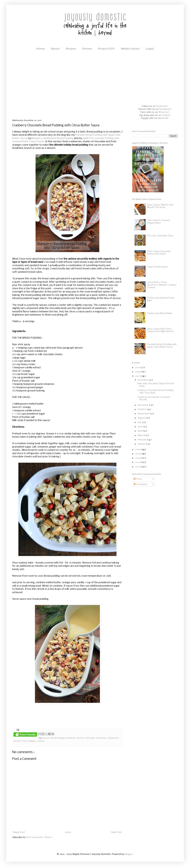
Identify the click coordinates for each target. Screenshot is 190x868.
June (140, 427)
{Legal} (150, 49)
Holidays (32, 741)
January (142, 444)
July (140, 422)
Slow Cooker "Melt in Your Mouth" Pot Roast (160, 206)
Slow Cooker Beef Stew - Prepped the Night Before (160, 330)
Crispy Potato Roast (157, 267)
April (140, 431)
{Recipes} (71, 49)
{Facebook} (162, 106)
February (142, 440)
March (141, 435)
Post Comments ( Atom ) (39, 837)
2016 (138, 450)
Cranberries (113, 738)
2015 (138, 454)
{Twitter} (166, 115)
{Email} (165, 118)
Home (68, 832)
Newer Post (19, 832)
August (142, 418)
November (143, 405)
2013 (138, 462)
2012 (138, 467)
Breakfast (71, 738)
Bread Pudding (58, 738)
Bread (47, 738)
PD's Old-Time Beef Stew (160, 236)
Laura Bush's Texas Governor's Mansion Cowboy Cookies (162, 285)
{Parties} (87, 49)
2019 (138, 368)
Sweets (41, 741)
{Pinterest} (164, 112)
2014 (138, 458)
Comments (140, 484)
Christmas (101, 738)
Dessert (17, 741)
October (142, 409)
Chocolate (90, 738)
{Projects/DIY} (106, 49)
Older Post (116, 832)
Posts (138, 479)
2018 (138, 372)
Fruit (25, 741)
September (144, 414)
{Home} (41, 49)
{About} (55, 49)
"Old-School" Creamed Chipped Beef (159, 222)
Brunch (81, 738)
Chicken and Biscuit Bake (160, 313)
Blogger (129, 854)
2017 (138, 376)
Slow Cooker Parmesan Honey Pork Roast (159, 253)
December (143, 380)
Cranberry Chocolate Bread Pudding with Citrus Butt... (155, 392)
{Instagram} (165, 109)
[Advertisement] (29, 85)
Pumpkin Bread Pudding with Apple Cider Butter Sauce (162, 346)
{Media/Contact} (130, 49)
